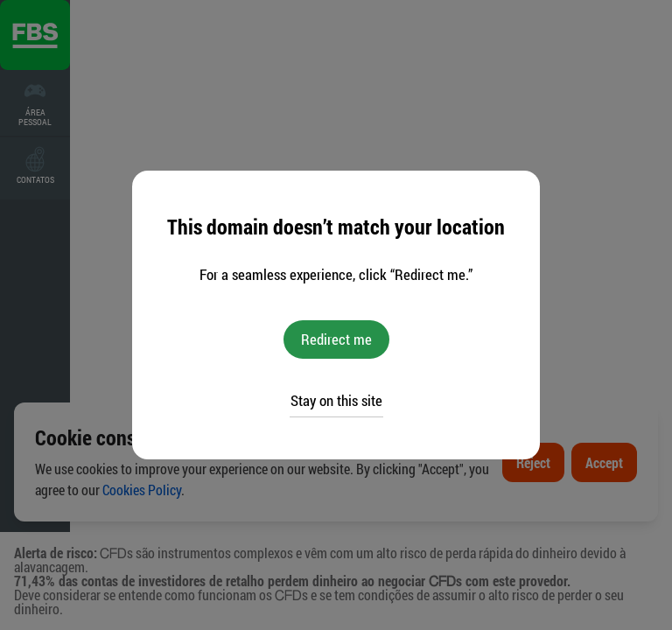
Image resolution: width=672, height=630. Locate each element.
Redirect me (336, 339)
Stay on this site (336, 400)
